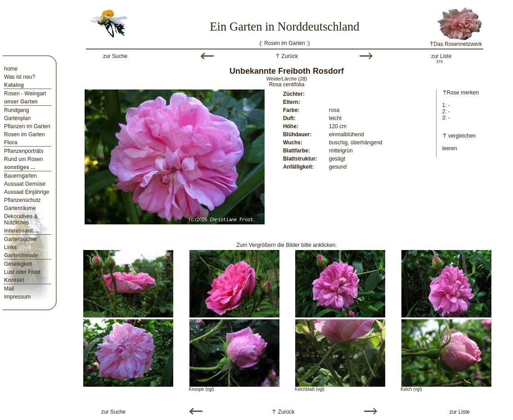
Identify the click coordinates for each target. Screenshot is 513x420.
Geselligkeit (18, 264)
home (11, 69)
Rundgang (16, 110)
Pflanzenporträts (24, 151)
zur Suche (115, 56)
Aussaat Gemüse (25, 184)
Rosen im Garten (25, 134)
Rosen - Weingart (25, 94)
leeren (450, 148)
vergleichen (462, 136)
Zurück (289, 56)
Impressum (17, 297)
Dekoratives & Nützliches (21, 219)
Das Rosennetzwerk (456, 44)
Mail (9, 289)
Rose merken (461, 93)
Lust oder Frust (22, 272)
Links (10, 247)
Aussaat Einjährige (27, 192)
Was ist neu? (20, 77)
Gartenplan (17, 118)
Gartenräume (20, 208)
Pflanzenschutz (22, 200)
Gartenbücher (20, 239)
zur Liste (441, 56)
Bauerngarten (20, 176)
